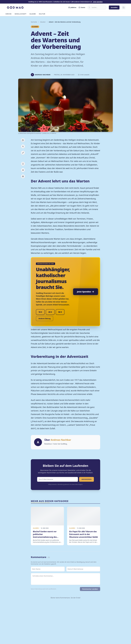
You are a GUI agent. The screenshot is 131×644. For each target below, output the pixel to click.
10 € (40, 312)
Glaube (33, 14)
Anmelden (114, 7)
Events (82, 7)
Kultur (42, 14)
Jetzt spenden (98, 2)
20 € (50, 312)
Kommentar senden (90, 589)
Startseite (34, 22)
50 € (60, 312)
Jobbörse (72, 7)
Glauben (43, 22)
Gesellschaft (21, 14)
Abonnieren (86, 479)
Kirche (9, 14)
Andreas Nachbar (61, 440)
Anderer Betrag (45, 319)
